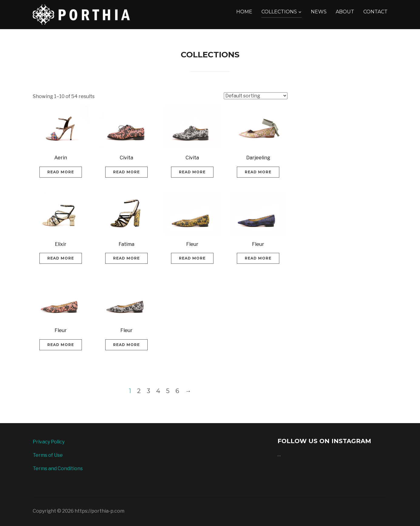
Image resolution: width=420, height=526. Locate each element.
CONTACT (375, 12)
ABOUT (345, 12)
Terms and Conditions (58, 468)
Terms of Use (48, 455)
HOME (244, 12)
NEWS (319, 12)
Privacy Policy (49, 442)
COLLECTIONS (279, 12)
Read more (61, 172)
